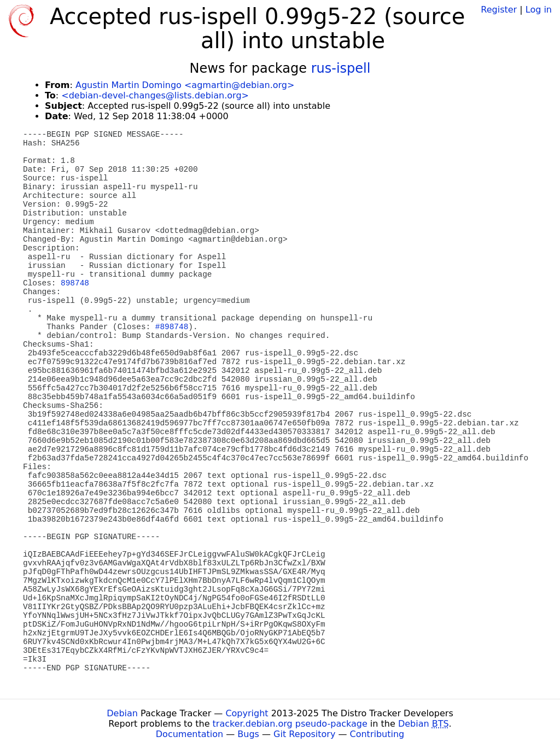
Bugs (248, 734)
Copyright (247, 713)
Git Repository (304, 734)
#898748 (172, 327)
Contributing (377, 734)
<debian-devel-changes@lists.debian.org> (155, 95)
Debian (122, 713)
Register (499, 10)
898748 (75, 283)
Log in (539, 10)
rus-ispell (341, 68)
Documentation (189, 734)
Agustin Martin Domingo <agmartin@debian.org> (185, 85)
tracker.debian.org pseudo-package (290, 724)
